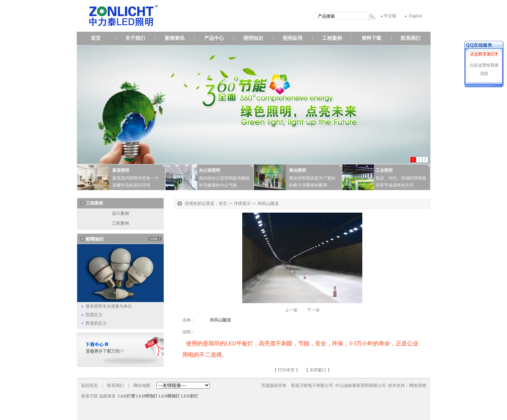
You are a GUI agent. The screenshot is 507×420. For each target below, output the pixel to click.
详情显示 (242, 203)
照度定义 (94, 315)
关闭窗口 (318, 370)
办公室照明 (209, 170)
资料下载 (371, 38)
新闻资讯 (175, 38)
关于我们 (135, 38)
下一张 (313, 310)
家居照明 (121, 170)
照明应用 (293, 38)
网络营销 (418, 385)
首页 (96, 38)
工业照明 (384, 170)
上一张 (291, 310)
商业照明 (298, 170)
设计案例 (120, 213)
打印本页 (286, 370)
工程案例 (332, 38)
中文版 (390, 16)
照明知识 (253, 38)
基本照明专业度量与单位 (109, 306)
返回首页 (89, 385)
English (416, 16)
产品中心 (214, 38)
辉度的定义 (96, 323)
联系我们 (411, 38)
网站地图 (142, 385)
